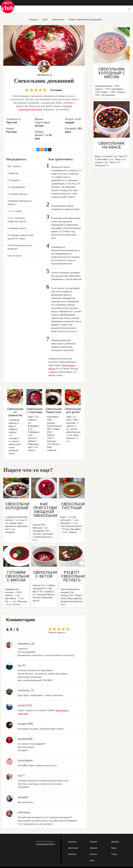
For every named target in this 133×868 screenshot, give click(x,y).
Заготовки (73, 848)
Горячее (93, 842)
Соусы (114, 854)
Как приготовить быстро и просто (8, 7)
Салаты (93, 854)
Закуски (94, 848)
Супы (92, 860)
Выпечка (72, 842)
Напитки (72, 854)
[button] (129, 9)
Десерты (115, 842)
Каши (114, 848)
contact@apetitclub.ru (45, 844)
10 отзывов (44, 90)
